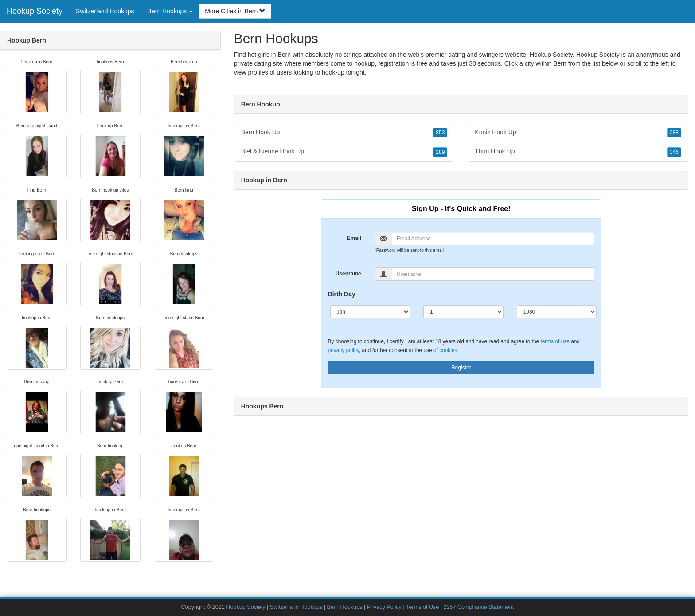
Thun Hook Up (578, 152)
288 (674, 133)
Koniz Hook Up (578, 133)
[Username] (493, 274)
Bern (560, 63)
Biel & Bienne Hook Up (344, 152)
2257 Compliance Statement (478, 607)
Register (461, 368)
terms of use (555, 341)
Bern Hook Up (344, 133)
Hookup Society (35, 11)
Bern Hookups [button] (170, 11)
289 (440, 152)
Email (354, 238)
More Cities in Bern (235, 11)
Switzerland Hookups (105, 11)
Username (348, 274)
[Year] (557, 312)
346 (674, 152)
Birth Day (342, 294)
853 (440, 133)
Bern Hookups (344, 607)
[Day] (463, 312)
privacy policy (344, 350)
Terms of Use (422, 607)
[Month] (370, 312)
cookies (448, 350)
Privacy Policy (384, 607)
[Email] (493, 239)
